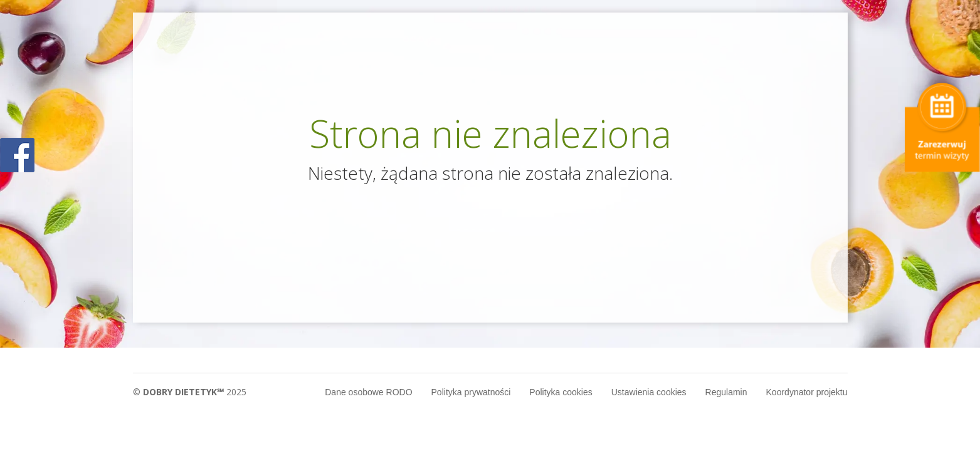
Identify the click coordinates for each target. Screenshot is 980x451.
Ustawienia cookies (649, 392)
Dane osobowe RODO (368, 392)
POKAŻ (17, 156)
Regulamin (726, 392)
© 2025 (190, 392)
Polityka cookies (561, 392)
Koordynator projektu (807, 392)
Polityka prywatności (471, 392)
